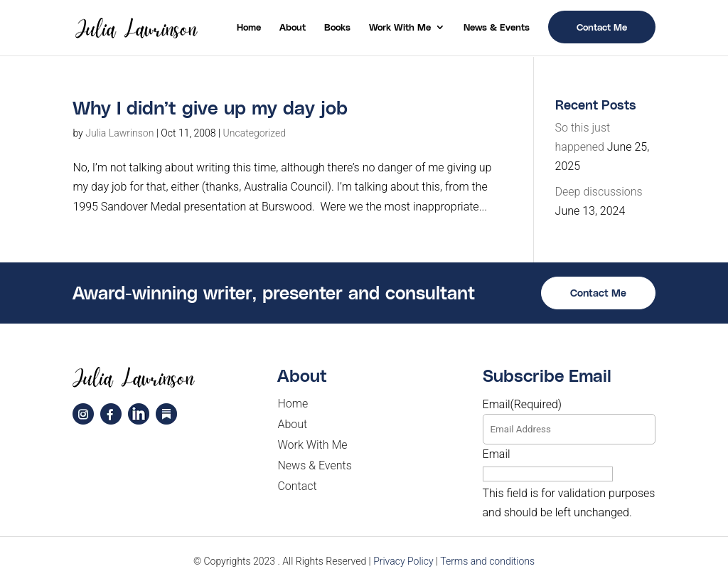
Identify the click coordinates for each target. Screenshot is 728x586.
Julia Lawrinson (119, 133)
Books (337, 27)
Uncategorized (255, 133)
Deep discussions (599, 192)
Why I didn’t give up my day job (210, 107)
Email (523, 404)
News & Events (497, 27)
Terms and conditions (487, 561)
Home (249, 27)
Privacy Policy (403, 561)
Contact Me (602, 27)
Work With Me (400, 27)
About (293, 27)
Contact (297, 486)
